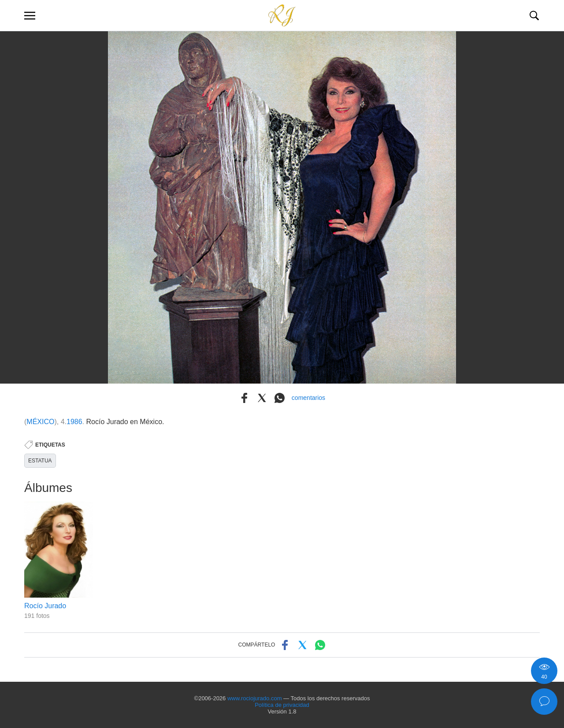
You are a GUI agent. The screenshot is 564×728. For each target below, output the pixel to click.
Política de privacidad (282, 705)
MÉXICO (40, 422)
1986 (74, 422)
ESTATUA (40, 461)
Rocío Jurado (45, 606)
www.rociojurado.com (255, 698)
